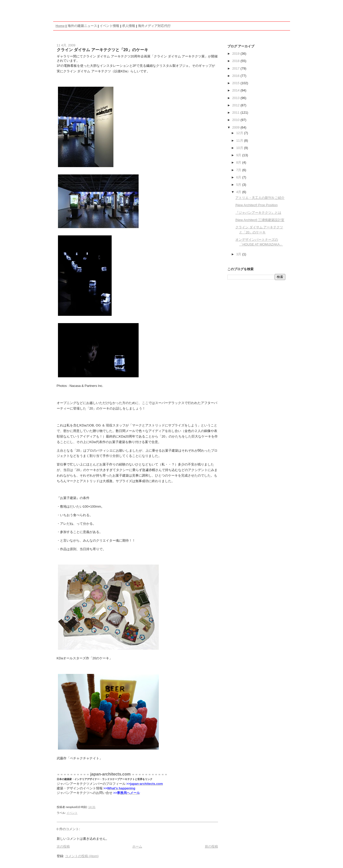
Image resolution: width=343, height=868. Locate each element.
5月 (239, 185)
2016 (237, 76)
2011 (237, 113)
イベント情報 (109, 26)
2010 (237, 120)
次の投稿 (63, 846)
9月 (239, 155)
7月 (239, 170)
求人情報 (129, 26)
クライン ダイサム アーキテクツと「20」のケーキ (102, 50)
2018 (237, 61)
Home (60, 26)
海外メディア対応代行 (154, 26)
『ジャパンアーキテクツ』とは (258, 213)
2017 (237, 68)
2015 (237, 83)
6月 (239, 177)
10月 (240, 148)
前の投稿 (211, 846)
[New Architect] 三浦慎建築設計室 (260, 220)
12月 (240, 133)
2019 (237, 54)
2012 (237, 105)
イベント (72, 813)
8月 (239, 162)
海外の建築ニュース (82, 26)
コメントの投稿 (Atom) (82, 856)
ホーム (137, 846)
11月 (240, 141)
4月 (239, 192)
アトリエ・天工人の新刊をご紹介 (260, 198)
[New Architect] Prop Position (257, 205)
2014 (237, 90)
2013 (237, 98)
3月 (239, 254)
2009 (237, 127)
